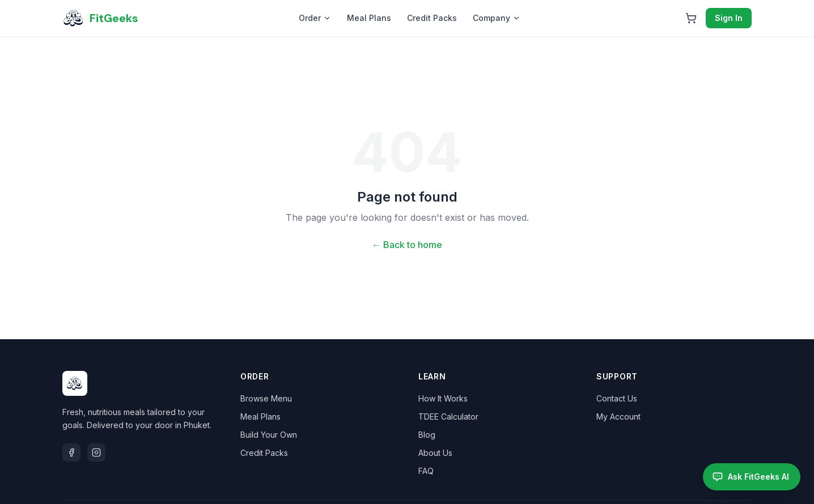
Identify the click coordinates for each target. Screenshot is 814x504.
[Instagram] (96, 452)
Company (497, 18)
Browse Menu (266, 398)
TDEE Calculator (448, 417)
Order (315, 18)
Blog (427, 435)
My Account (618, 417)
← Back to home (407, 245)
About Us (435, 453)
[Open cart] (691, 18)
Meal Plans (369, 18)
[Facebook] (71, 452)
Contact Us (617, 398)
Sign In (729, 18)
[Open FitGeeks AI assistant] (752, 477)
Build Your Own (269, 435)
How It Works (443, 398)
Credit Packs (432, 18)
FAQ (426, 471)
